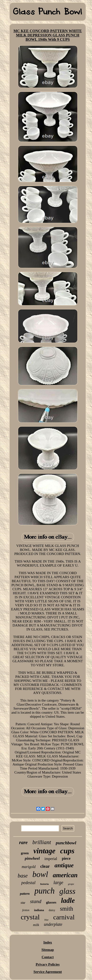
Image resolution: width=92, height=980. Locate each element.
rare (23, 842)
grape (71, 884)
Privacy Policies (48, 964)
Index (48, 942)
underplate (53, 924)
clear (45, 866)
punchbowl (66, 843)
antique (64, 865)
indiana (39, 910)
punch (44, 891)
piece (66, 858)
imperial (51, 859)
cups (67, 851)
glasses (51, 902)
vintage (44, 851)
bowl (40, 874)
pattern (25, 894)
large (58, 882)
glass (67, 891)
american (65, 875)
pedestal (28, 883)
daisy (52, 910)
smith (66, 909)
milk (36, 925)
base (23, 876)
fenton (26, 910)
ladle (68, 900)
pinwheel (32, 858)
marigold (29, 867)
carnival (64, 917)
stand (36, 901)
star (23, 903)
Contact (48, 957)
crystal (30, 917)
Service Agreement (48, 972)
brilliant (42, 842)
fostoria (44, 884)
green (25, 853)
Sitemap (48, 950)
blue (46, 920)
